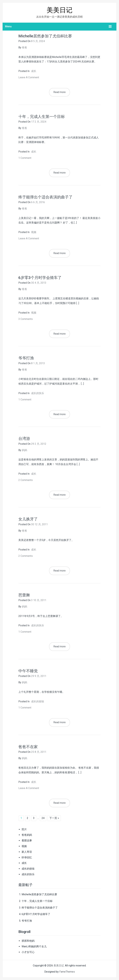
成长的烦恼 (38, 701)
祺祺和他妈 (28, 941)
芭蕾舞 (24, 595)
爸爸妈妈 (27, 835)
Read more (59, 92)
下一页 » (54, 818)
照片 (24, 829)
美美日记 (59, 10)
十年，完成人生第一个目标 (42, 117)
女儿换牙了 (28, 519)
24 (43, 818)
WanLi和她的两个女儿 (34, 946)
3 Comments (26, 319)
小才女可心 (28, 952)
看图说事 (27, 841)
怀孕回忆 (27, 857)
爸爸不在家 (28, 747)
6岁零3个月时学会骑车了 (40, 278)
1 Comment (25, 158)
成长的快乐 (38, 393)
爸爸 (25, 47)
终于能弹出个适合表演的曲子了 (45, 197)
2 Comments (26, 480)
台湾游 (24, 439)
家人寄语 (27, 852)
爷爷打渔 (26, 358)
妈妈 (25, 450)
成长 (34, 71)
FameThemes (67, 972)
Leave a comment (29, 77)
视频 (34, 232)
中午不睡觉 (28, 671)
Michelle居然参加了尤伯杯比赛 (45, 36)
